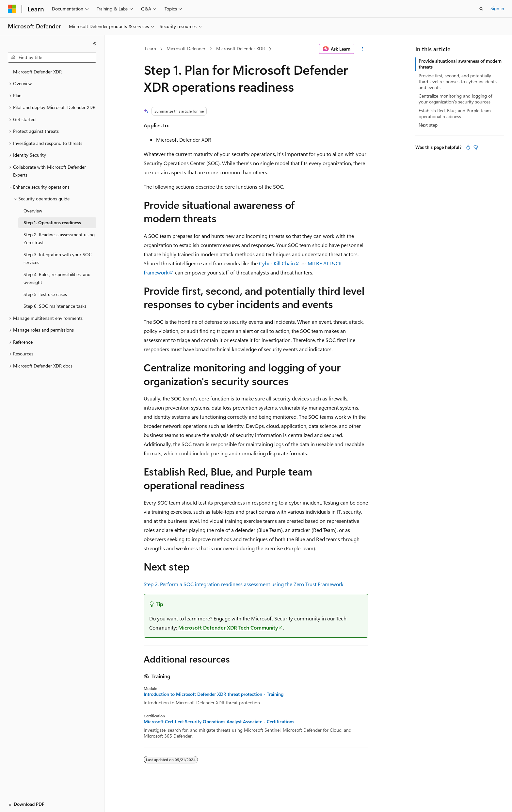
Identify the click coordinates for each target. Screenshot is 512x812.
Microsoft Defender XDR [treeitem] (37, 72)
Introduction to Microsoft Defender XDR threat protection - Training (214, 694)
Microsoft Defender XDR (240, 48)
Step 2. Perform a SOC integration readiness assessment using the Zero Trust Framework (244, 584)
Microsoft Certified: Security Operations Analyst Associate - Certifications (219, 722)
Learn (151, 48)
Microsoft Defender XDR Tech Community (228, 627)
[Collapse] (95, 44)
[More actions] (363, 49)
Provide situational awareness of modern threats (460, 64)
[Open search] (481, 9)
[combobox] (52, 57)
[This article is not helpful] (476, 147)
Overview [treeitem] (33, 211)
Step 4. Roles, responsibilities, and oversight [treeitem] (57, 278)
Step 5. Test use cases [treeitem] (45, 294)
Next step (428, 125)
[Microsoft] (12, 9)
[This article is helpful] (468, 147)
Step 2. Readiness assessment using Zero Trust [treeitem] (59, 239)
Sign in (497, 8)
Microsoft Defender (186, 48)
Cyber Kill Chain (277, 263)
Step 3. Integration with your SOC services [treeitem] (58, 258)
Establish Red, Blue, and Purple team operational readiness (455, 113)
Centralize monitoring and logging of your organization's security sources (455, 99)
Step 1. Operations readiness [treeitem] (52, 222)
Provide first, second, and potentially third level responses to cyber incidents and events (458, 81)
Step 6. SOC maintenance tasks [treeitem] (55, 306)
